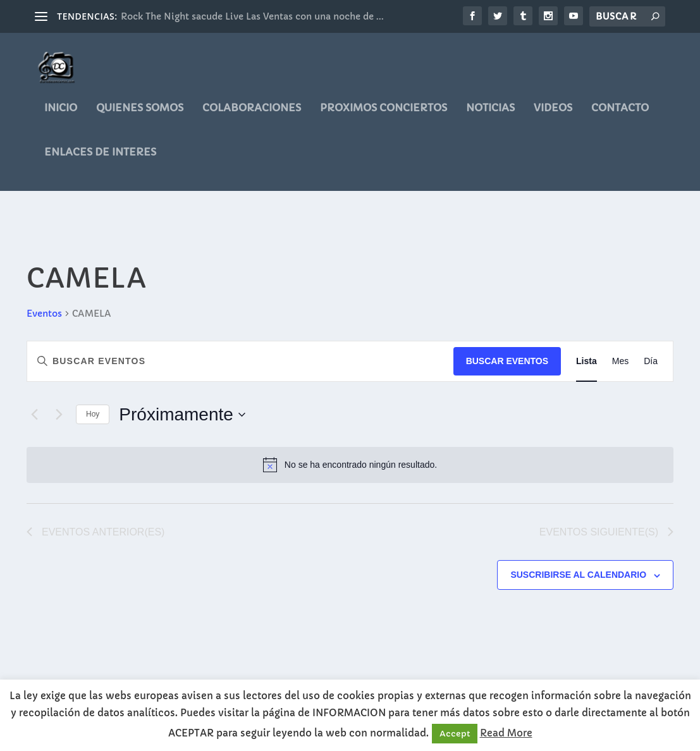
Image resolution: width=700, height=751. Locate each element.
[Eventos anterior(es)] (34, 415)
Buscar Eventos (507, 361)
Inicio (61, 117)
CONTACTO (620, 117)
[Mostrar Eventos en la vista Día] (651, 361)
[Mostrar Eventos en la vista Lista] (586, 361)
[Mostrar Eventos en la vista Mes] (620, 361)
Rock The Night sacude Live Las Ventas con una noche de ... (252, 16)
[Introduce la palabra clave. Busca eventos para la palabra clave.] (240, 361)
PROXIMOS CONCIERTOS (384, 117)
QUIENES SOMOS (140, 117)
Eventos (44, 314)
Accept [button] (455, 734)
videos (553, 117)
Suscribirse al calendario (578, 575)
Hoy (93, 415)
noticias (490, 117)
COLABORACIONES (252, 117)
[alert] (350, 465)
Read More (506, 733)
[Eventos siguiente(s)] (59, 415)
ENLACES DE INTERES (100, 161)
